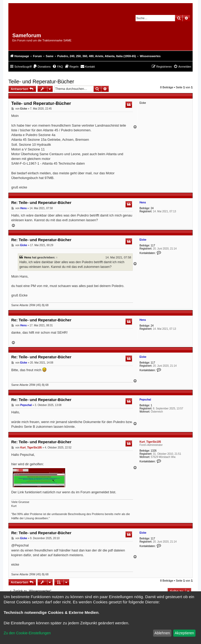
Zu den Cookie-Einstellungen (27, 633)
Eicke (143, 240)
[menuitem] (42, 67)
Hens (143, 202)
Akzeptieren (184, 633)
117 (153, 245)
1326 (154, 451)
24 (152, 208)
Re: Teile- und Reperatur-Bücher (41, 202)
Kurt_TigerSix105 (150, 442)
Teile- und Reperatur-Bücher (41, 82)
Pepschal (145, 400)
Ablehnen (162, 633)
